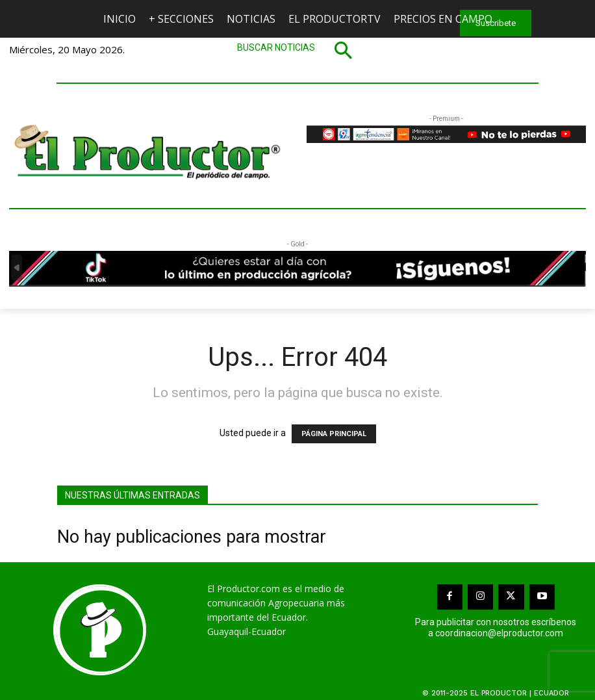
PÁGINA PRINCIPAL (334, 434)
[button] (297, 50)
